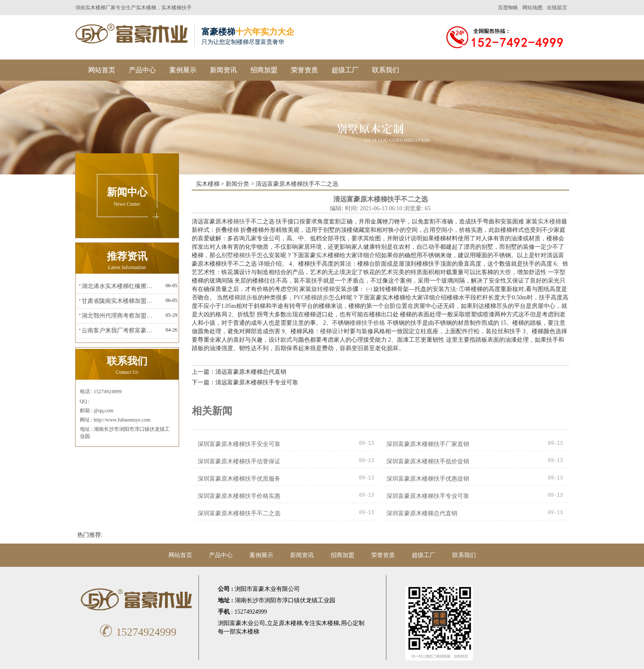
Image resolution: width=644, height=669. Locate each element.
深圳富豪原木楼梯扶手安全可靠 (239, 444)
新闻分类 (237, 184)
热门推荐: (90, 535)
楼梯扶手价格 (367, 323)
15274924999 (137, 632)
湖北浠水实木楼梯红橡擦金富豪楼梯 (119, 286)
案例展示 (183, 70)
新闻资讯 (223, 70)
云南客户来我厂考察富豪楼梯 (119, 330)
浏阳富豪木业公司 (242, 623)
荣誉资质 (304, 70)
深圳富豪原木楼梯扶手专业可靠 (428, 496)
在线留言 (557, 8)
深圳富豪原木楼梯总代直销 (422, 513)
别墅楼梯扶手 (239, 255)
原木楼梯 (291, 623)
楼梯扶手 (239, 222)
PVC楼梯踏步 (311, 298)
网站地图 (533, 8)
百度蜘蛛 (508, 8)
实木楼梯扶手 (177, 8)
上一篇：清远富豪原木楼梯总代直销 (239, 372)
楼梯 (233, 230)
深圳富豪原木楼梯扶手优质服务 (239, 479)
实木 (322, 255)
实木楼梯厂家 (101, 8)
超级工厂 (345, 70)
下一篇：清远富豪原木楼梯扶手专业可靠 (245, 382)
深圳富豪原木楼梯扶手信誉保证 (239, 461)
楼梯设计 (332, 331)
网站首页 (102, 70)
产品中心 (142, 70)
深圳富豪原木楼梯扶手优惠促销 (428, 479)
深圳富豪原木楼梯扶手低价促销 (428, 461)
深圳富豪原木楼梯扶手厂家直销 (428, 444)
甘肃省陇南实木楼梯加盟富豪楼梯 (119, 301)
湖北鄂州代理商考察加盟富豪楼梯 (119, 316)
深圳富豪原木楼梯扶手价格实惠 (239, 496)
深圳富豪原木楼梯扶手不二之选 (239, 513)
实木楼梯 (146, 8)
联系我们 (386, 70)
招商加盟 (264, 70)
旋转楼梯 (323, 289)
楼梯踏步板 (243, 298)
